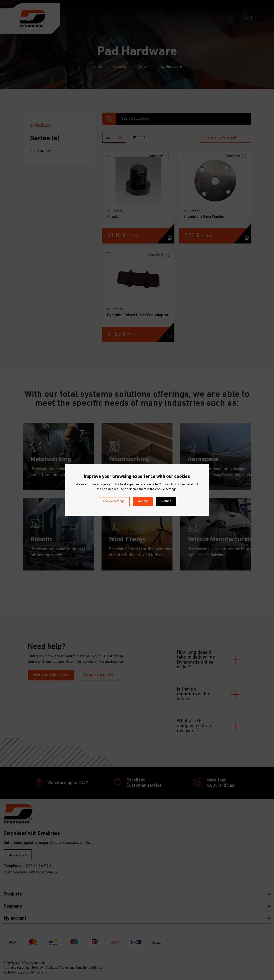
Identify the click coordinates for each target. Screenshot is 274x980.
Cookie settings (114, 501)
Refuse (166, 501)
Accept (143, 501)
